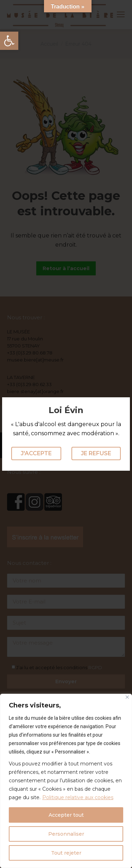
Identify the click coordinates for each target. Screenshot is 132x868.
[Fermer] (127, 697)
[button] (9, 41)
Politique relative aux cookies (78, 797)
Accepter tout (66, 815)
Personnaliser (66, 834)
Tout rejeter (66, 853)
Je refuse (96, 453)
